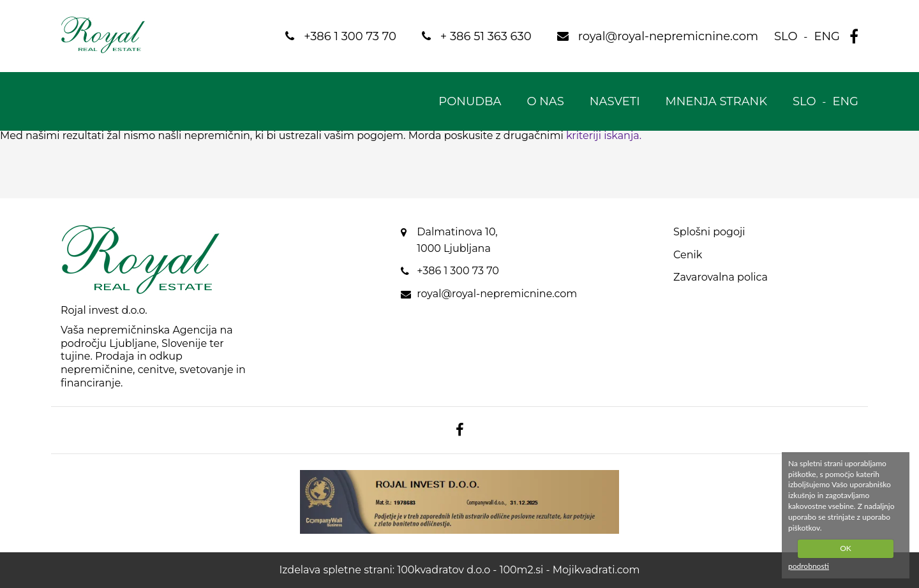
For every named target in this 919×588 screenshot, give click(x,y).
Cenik (688, 255)
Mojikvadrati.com (596, 570)
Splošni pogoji (709, 232)
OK (846, 548)
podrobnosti (809, 566)
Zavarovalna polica (721, 277)
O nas (545, 101)
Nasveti (615, 101)
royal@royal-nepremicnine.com (497, 294)
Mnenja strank (716, 101)
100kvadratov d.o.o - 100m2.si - (474, 570)
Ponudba (470, 101)
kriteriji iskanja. (604, 136)
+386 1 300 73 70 (458, 271)
